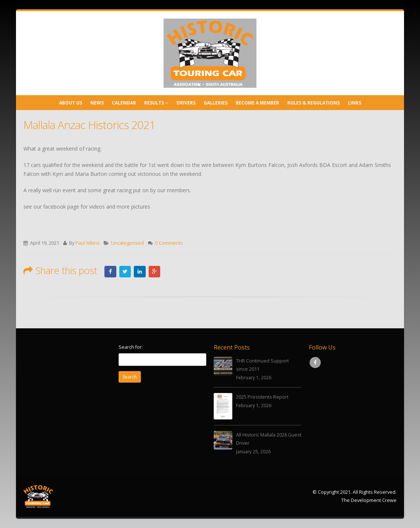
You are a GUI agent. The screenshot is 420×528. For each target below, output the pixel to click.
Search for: (131, 347)
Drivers (186, 103)
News (97, 103)
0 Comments (169, 243)
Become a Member (257, 103)
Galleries (216, 103)
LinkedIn (140, 271)
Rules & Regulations (314, 103)
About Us (71, 103)
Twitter (125, 271)
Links (355, 103)
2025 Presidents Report (262, 397)
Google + (155, 271)
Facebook (110, 271)
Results (154, 103)
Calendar (124, 103)
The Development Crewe (369, 500)
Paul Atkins (88, 243)
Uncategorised (127, 243)
